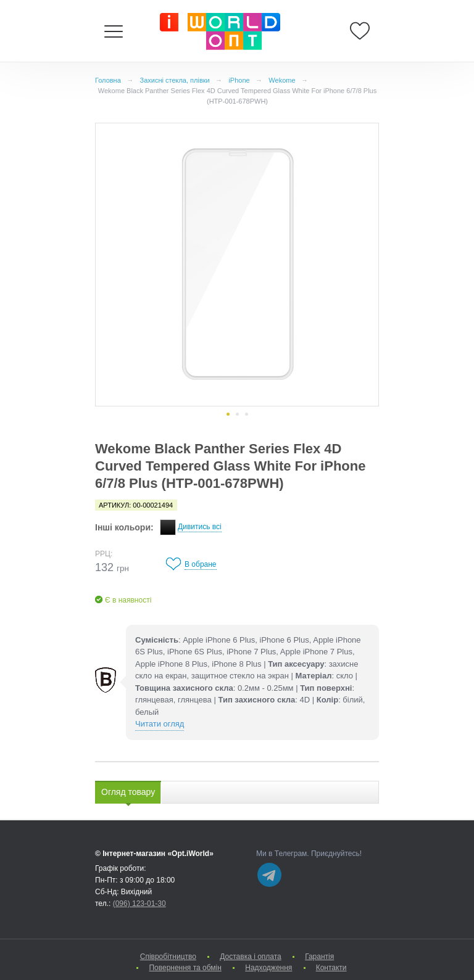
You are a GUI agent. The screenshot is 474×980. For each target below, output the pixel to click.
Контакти (331, 968)
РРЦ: (104, 554)
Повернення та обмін (185, 968)
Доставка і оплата (251, 957)
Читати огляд (160, 724)
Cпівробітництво (168, 957)
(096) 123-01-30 (139, 904)
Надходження (268, 968)
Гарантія (319, 957)
